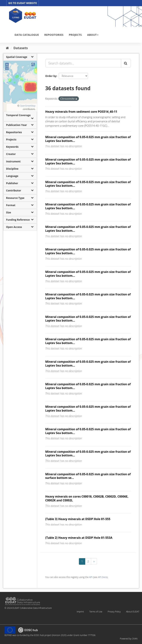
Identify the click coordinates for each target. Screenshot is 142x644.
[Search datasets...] (83, 63)
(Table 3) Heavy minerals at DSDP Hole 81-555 (78, 519)
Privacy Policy (114, 612)
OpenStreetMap (28, 106)
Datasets (21, 48)
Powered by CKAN (129, 639)
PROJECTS (75, 35)
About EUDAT (133, 612)
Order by (51, 76)
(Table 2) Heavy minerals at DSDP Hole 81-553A (79, 538)
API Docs (102, 577)
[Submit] (126, 63)
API (91, 577)
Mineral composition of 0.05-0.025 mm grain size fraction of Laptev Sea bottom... (88, 139)
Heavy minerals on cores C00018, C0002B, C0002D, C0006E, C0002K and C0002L (87, 498)
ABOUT (93, 35)
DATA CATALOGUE (27, 35)
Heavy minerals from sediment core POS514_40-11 (81, 112)
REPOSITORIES (54, 35)
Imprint (80, 612)
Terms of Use (96, 612)
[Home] (7, 48)
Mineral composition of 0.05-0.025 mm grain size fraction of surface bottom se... (88, 476)
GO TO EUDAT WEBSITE (23, 3)
